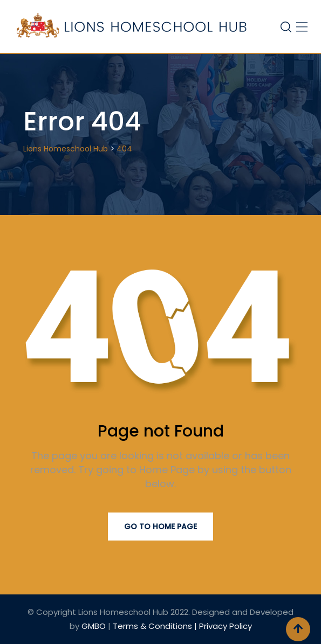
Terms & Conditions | (156, 626)
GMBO (94, 626)
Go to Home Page (160, 527)
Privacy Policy (226, 626)
